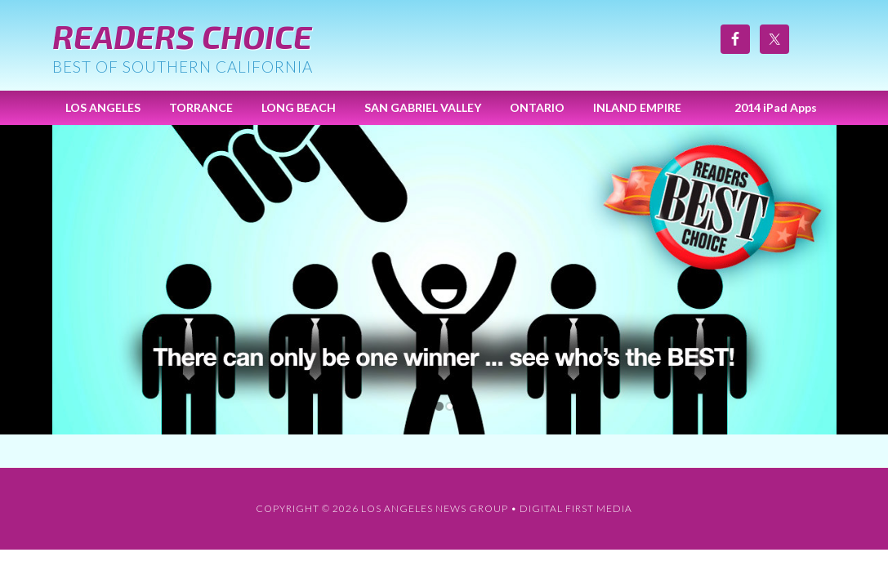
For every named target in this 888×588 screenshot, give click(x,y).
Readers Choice (182, 36)
